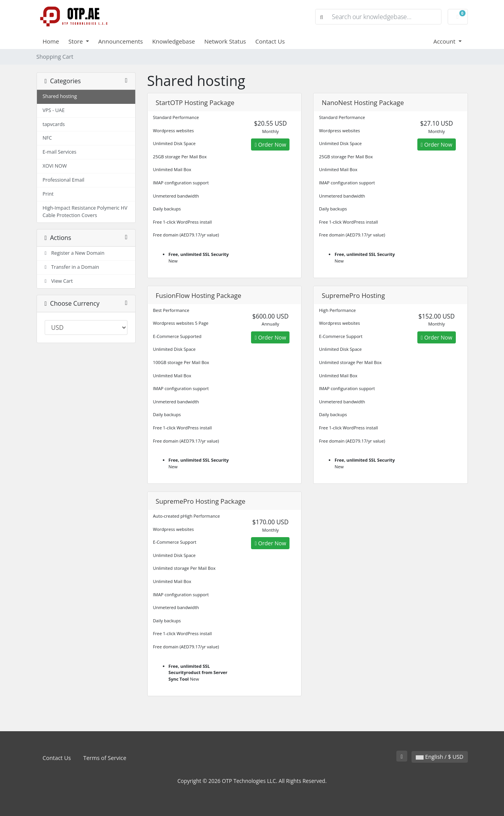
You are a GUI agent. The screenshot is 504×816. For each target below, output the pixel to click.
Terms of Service (105, 758)
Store (76, 41)
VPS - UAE (54, 110)
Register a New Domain (74, 253)
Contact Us (270, 41)
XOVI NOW (55, 166)
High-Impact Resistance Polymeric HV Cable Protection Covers (85, 212)
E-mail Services (60, 152)
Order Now (270, 144)
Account (445, 41)
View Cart (58, 281)
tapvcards (54, 124)
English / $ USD (439, 757)
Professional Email (64, 180)
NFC (47, 138)
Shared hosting (60, 96)
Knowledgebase (174, 41)
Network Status (225, 41)
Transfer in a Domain (71, 267)
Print (48, 194)
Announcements (121, 41)
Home (51, 41)
